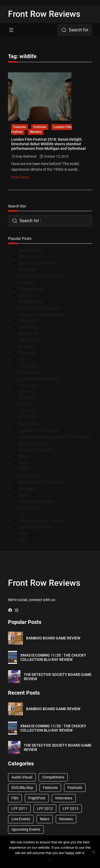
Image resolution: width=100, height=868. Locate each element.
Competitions (31, 289)
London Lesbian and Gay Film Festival (55, 437)
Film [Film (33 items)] (15, 798)
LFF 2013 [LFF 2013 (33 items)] (71, 809)
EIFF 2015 (28, 340)
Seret (24, 495)
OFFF (24, 469)
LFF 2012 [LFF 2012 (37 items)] (45, 809)
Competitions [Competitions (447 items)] (53, 777)
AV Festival (29, 257)
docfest (26, 295)
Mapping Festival (35, 450)
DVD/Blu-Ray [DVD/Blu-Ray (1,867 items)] (22, 788)
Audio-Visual (31, 250)
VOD (23, 540)
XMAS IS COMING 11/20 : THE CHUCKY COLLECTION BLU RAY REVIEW (53, 657)
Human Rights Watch (39, 379)
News (24, 463)
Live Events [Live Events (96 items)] (21, 819)
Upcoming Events (35, 527)
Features (20, 127)
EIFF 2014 (28, 334)
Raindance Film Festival (41, 482)
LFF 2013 (28, 405)
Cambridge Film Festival (42, 276)
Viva (23, 533)
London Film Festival (39, 431)
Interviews (29, 385)
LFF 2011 (28, 392)
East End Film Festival (40, 308)
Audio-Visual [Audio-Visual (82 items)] (22, 777)
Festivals (40, 127)
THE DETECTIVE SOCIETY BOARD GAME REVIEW (58, 677)
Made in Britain (33, 443)
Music (24, 456)
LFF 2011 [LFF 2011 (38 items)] (19, 809)
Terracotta (29, 508)
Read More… (21, 177)
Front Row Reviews (44, 14)
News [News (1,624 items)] (45, 819)
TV (21, 514)
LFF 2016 (28, 418)
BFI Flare (27, 270)
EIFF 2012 (28, 321)
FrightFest (28, 373)
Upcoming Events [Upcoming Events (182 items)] (26, 829)
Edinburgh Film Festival (41, 315)
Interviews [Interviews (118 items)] (64, 798)
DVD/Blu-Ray (31, 302)
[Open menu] (11, 30)
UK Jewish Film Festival (41, 521)
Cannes (26, 283)
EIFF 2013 (28, 328)
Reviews (36, 132)
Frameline (28, 366)
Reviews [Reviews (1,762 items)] (66, 819)
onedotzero (30, 476)
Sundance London (36, 501)
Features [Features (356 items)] (50, 788)
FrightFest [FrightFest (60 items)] (37, 798)
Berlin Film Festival (37, 263)
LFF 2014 (28, 411)
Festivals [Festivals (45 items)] (75, 788)
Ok (50, 860)
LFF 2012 (28, 398)
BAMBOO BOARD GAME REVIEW (53, 638)
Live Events (30, 424)
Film (23, 360)
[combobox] (75, 30)
